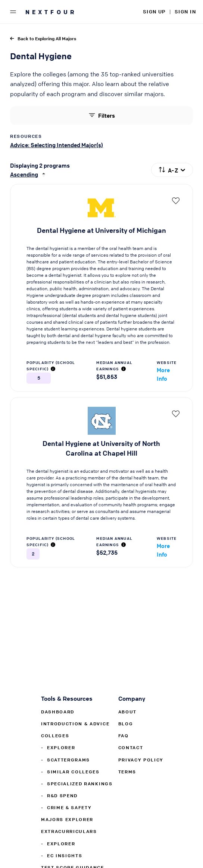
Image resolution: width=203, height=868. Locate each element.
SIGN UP (154, 11)
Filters (101, 115)
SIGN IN (185, 11)
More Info (163, 374)
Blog (126, 723)
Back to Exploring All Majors (43, 38)
